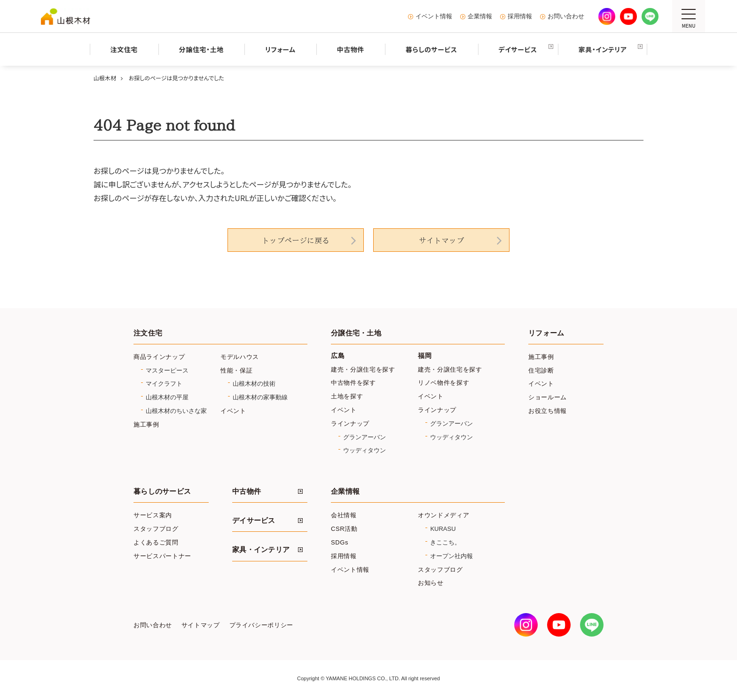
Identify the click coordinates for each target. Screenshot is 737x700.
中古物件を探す (353, 383)
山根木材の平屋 (167, 397)
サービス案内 (153, 515)
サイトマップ (441, 241)
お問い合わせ (566, 16)
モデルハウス (240, 357)
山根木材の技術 (254, 384)
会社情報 (344, 515)
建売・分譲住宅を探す (363, 369)
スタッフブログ (156, 529)
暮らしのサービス (162, 491)
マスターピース (167, 370)
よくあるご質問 (156, 542)
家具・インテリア (261, 550)
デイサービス (254, 521)
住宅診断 (541, 370)
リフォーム (546, 333)
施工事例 (146, 424)
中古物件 (247, 491)
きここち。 (445, 542)
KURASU (443, 529)
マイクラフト (164, 384)
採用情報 (520, 16)
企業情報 (480, 16)
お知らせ (431, 583)
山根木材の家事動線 (260, 397)
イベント (233, 411)
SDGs (340, 542)
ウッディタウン (365, 450)
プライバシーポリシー (261, 625)
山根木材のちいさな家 (176, 411)
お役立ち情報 (548, 411)
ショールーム (548, 397)
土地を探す (347, 396)
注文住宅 (148, 333)
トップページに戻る (296, 241)
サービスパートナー (162, 556)
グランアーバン (365, 437)
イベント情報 (434, 16)
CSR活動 (344, 529)
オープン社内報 (451, 556)
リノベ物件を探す (443, 383)
